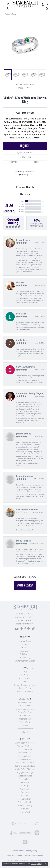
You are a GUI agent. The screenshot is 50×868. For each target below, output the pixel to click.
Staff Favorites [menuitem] (25, 759)
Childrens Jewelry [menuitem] (25, 802)
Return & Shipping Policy (25, 685)
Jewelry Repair (25, 641)
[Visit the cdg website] (37, 833)
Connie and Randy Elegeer (30, 393)
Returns (37, 162)
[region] (25, 45)
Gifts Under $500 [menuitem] (25, 749)
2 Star (21, 209)
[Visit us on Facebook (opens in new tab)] (25, 629)
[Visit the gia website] (16, 824)
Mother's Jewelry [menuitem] (25, 805)
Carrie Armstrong (25, 367)
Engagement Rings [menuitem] (25, 772)
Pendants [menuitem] (25, 782)
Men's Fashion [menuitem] (25, 799)
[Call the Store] (25, 621)
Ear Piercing (25, 657)
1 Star (21, 212)
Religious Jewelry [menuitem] (25, 756)
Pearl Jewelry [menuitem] (25, 789)
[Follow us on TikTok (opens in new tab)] (21, 629)
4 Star (21, 204)
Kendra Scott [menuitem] (25, 812)
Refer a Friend (25, 675)
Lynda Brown (23, 240)
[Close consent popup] (46, 864)
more (37, 138)
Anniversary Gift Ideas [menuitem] (25, 743)
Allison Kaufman (25, 702)
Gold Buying (25, 654)
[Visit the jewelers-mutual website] (25, 833)
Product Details (25, 187)
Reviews (25, 194)
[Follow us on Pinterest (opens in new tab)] (29, 629)
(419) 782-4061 (25, 88)
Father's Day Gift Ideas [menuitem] (25, 766)
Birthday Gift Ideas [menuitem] (25, 746)
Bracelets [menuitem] (25, 792)
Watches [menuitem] (25, 796)
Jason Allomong (24, 476)
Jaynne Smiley (24, 434)
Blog (25, 682)
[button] (8, 4)
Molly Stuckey (24, 541)
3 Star (21, 207)
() (43, 201)
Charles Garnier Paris (25, 709)
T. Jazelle (25, 732)
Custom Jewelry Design (25, 661)
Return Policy (18, 851)
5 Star (21, 201)
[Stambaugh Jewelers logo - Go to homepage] (25, 5)
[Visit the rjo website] (36, 824)
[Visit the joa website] (14, 833)
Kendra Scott (25, 722)
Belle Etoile (25, 706)
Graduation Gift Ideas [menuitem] (25, 763)
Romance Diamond (25, 729)
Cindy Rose (22, 340)
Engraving (25, 644)
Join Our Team (25, 678)
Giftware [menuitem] (25, 809)
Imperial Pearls (25, 719)
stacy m (20, 283)
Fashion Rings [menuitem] (25, 779)
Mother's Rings (11, 14)
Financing (25, 648)
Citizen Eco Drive (25, 712)
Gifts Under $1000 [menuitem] (25, 753)
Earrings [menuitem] (25, 786)
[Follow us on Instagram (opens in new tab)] (34, 629)
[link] (8, 8)
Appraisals (25, 651)
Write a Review (25, 585)
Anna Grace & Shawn (27, 510)
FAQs (25, 672)
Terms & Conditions (25, 692)
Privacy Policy (25, 688)
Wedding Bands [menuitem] (25, 776)
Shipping (14, 162)
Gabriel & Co (25, 716)
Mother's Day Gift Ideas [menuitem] (25, 769)
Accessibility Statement (34, 856)
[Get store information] (25, 624)
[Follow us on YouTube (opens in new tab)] (17, 629)
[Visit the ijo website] (27, 824)
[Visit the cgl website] (25, 842)
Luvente (25, 725)
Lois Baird (21, 314)
